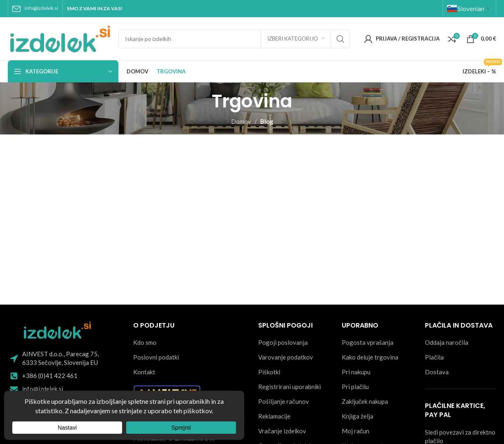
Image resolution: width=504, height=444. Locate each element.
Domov (241, 121)
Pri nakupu (356, 372)
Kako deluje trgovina (370, 357)
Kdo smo (145, 342)
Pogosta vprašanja (368, 342)
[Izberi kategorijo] (296, 39)
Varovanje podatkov (286, 357)
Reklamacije (274, 416)
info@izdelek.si (41, 8)
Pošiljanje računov (284, 401)
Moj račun (356, 431)
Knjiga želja (358, 416)
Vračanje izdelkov (282, 431)
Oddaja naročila (447, 342)
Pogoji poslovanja (283, 342)
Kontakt (144, 372)
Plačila (434, 357)
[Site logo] (59, 38)
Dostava (437, 372)
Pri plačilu (355, 387)
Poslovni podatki (156, 357)
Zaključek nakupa (365, 401)
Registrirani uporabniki (289, 387)
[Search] (234, 39)
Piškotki (269, 372)
